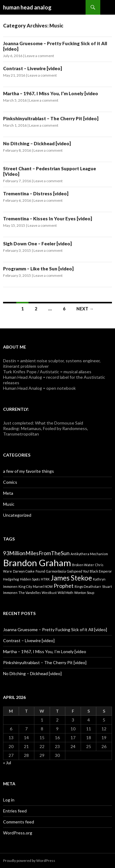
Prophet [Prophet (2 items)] (64, 586)
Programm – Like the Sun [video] (38, 269)
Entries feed (15, 811)
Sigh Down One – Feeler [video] (37, 244)
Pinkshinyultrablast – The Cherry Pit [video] (51, 118)
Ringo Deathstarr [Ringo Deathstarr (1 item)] (88, 586)
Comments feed (19, 822)
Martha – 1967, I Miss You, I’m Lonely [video (51, 93)
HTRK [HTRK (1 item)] (45, 579)
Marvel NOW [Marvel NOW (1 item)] (43, 586)
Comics (10, 482)
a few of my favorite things (29, 471)
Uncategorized (17, 515)
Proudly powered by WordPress (29, 861)
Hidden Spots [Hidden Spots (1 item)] (30, 579)
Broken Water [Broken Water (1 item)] (83, 565)
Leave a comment (39, 56)
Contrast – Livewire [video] (33, 68)
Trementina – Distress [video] (36, 193)
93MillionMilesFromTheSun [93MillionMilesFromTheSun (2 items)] (36, 553)
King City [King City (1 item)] (25, 586)
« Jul (7, 763)
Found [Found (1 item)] (40, 571)
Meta (8, 493)
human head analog (27, 7)
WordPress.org (18, 833)
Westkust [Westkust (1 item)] (49, 593)
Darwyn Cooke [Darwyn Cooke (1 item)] (24, 571)
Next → (85, 309)
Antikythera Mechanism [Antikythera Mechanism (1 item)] (89, 554)
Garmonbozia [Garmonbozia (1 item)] (56, 571)
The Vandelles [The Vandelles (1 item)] (30, 593)
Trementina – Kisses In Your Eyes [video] (48, 219)
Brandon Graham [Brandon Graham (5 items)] (37, 563)
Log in (9, 800)
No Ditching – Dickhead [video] (37, 143)
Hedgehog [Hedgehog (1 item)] (11, 579)
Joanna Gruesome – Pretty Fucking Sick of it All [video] (55, 629)
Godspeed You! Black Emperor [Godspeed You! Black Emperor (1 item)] (89, 571)
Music (9, 504)
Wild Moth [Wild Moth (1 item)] (65, 593)
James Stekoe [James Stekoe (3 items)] (71, 578)
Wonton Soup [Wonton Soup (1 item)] (84, 593)
